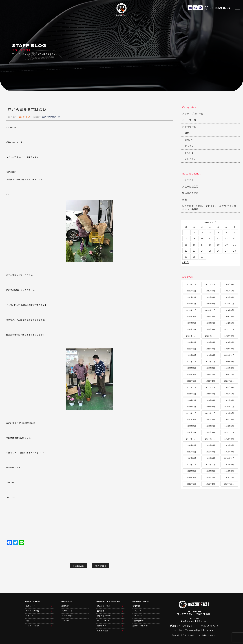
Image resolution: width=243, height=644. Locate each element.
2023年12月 (229, 329)
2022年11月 (191, 362)
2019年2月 (191, 458)
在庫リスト (190, 8)
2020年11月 (191, 413)
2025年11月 (191, 284)
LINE (200, 8)
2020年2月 (191, 432)
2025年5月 (191, 297)
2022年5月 (191, 374)
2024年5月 (191, 323)
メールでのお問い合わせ (195, 8)
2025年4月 (210, 297)
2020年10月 (210, 413)
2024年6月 (229, 316)
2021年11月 (191, 387)
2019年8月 (191, 445)
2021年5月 (191, 400)
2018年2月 (191, 484)
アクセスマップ (68, 611)
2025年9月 (229, 284)
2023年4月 (210, 349)
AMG (187, 133)
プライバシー (138, 616)
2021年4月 (210, 400)
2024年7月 (210, 316)
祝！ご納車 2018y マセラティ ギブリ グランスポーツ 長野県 (209, 208)
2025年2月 (191, 304)
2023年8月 (191, 342)
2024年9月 (229, 310)
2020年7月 (210, 419)
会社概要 (136, 606)
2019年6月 (229, 445)
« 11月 (185, 262)
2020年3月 (229, 426)
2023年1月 (210, 355)
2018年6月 (229, 471)
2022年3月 (229, 374)
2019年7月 (210, 445)
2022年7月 (210, 368)
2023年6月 (229, 342)
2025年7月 (210, 291)
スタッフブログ (28, 54)
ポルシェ (189, 153)
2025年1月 (210, 304)
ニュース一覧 (189, 120)
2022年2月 (191, 381)
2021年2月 (191, 407)
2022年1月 (210, 381)
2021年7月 (210, 394)
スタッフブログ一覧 (51, 117)
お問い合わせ (138, 621)
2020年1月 (210, 432)
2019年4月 (210, 452)
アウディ (189, 146)
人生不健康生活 (190, 186)
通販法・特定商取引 (141, 626)
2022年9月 (229, 362)
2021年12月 (229, 381)
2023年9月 (229, 336)
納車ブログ (31, 621)
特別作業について (104, 616)
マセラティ (190, 159)
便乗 (185, 199)
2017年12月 (229, 484)
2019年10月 (210, 439)
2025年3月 (229, 297)
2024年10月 (210, 310)
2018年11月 (191, 465)
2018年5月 (191, 477)
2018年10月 (210, 465)
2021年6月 (229, 394)
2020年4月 (210, 426)
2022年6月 (229, 368)
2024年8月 (191, 316)
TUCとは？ (66, 621)
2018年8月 (191, 471)
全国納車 (101, 611)
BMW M (189, 140)
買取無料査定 (103, 631)
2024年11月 (191, 310)
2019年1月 (210, 458)
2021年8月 (191, 394)
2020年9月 (229, 413)
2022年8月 (191, 368)
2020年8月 (191, 419)
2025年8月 (191, 291)
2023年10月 (210, 336)
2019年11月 (191, 439)
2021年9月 (229, 387)
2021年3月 (229, 400)
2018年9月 (229, 465)
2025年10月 (210, 284)
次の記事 (101, 566)
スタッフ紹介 (67, 616)
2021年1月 (210, 407)
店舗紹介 (65, 606)
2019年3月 (229, 452)
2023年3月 (229, 349)
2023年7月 (210, 342)
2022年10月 (210, 362)
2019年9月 (229, 439)
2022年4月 (210, 374)
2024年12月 (229, 304)
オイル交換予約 (32, 611)
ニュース (30, 616)
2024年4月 (210, 323)
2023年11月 (191, 336)
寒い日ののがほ (190, 193)
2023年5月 (191, 349)
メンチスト (188, 180)
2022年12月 (229, 355)
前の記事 (78, 566)
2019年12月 (229, 432)
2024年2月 (191, 329)
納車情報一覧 (189, 127)
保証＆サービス (104, 606)
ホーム (15, 54)
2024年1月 (210, 329)
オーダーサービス (104, 621)
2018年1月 (210, 484)
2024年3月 (229, 323)
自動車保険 (102, 626)
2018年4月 (210, 477)
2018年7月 (210, 471)
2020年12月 (229, 407)
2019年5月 (191, 452)
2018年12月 (229, 458)
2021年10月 (210, 387)
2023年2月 (191, 355)
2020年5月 (191, 426)
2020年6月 (229, 419)
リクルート (137, 611)
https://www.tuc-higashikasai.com (196, 630)
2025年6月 (229, 291)
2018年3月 (229, 477)
